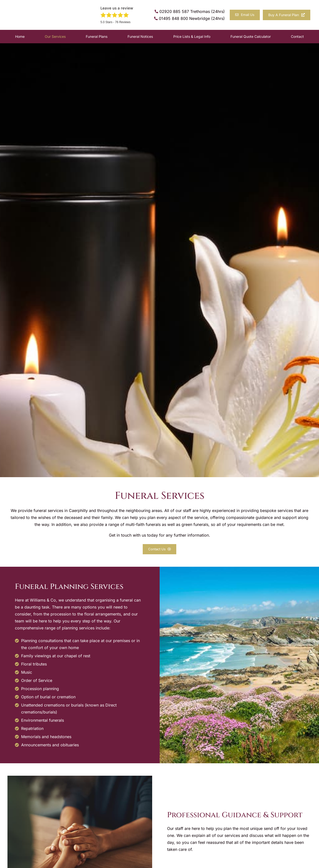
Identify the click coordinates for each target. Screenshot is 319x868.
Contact (297, 36)
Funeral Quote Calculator (251, 36)
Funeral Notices (140, 36)
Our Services (55, 36)
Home (20, 36)
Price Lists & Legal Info (192, 36)
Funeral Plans (97, 36)
